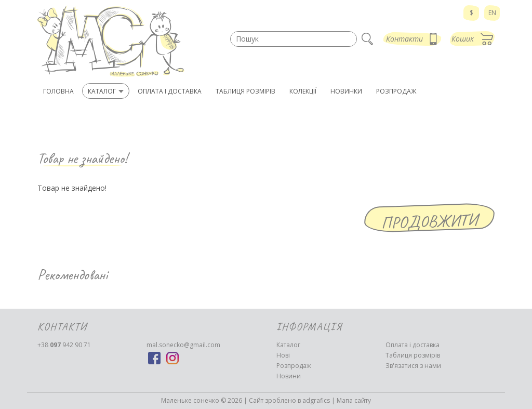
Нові (283, 355)
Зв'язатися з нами (413, 366)
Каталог (288, 345)
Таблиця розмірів (413, 355)
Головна (58, 91)
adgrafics (316, 400)
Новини (289, 376)
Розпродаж (294, 366)
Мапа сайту (354, 400)
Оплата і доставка (413, 345)
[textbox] (294, 39)
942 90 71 (64, 345)
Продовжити (430, 221)
